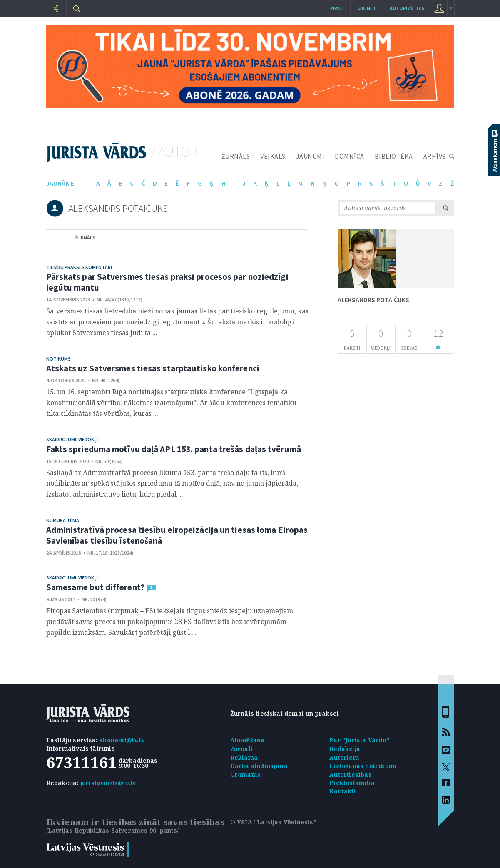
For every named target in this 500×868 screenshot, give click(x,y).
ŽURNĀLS (236, 156)
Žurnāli (241, 749)
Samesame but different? (95, 587)
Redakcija (345, 749)
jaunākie (60, 183)
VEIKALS (273, 156)
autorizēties (407, 8)
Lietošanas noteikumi (363, 766)
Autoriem (344, 757)
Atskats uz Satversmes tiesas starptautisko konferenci (153, 368)
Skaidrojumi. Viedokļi (72, 439)
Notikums (58, 359)
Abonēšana (248, 740)
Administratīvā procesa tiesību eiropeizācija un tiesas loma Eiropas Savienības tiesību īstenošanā (177, 535)
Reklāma (244, 757)
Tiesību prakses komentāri (79, 267)
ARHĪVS (435, 156)
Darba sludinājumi (259, 766)
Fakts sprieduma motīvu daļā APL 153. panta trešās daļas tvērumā (174, 449)
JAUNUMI (310, 156)
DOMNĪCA (350, 156)
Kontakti (343, 791)
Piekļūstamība (352, 783)
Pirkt (337, 8)
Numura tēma (63, 520)
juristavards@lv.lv (108, 783)
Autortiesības (351, 775)
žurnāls (85, 238)
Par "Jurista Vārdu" (359, 740)
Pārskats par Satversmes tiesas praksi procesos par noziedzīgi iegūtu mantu (167, 282)
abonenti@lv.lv (122, 740)
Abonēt (367, 8)
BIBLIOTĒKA (394, 156)
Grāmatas (246, 775)
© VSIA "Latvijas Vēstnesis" (273, 822)
